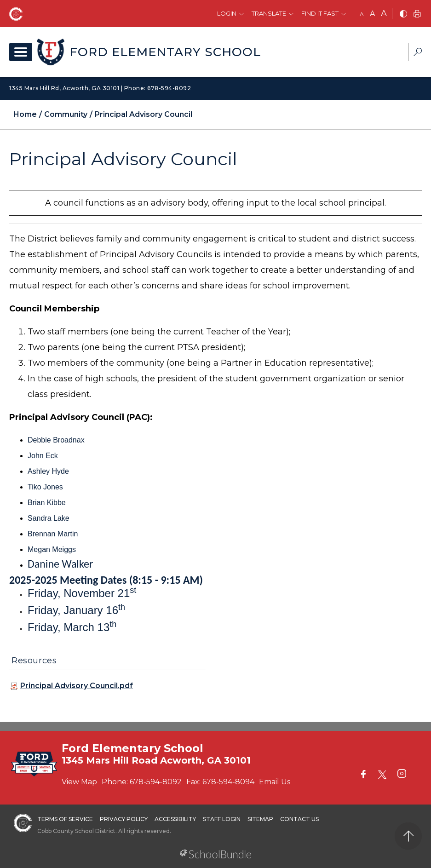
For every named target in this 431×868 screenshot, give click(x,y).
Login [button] (227, 13)
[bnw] (403, 14)
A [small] (362, 14)
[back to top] (408, 836)
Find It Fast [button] (320, 13)
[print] (417, 14)
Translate (269, 13)
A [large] (384, 13)
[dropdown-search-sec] (418, 53)
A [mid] (372, 14)
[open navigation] (21, 52)
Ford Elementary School (165, 52)
